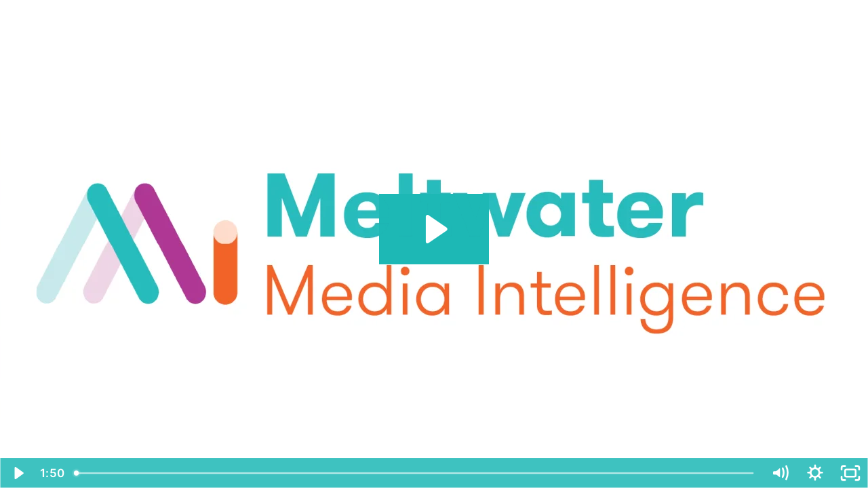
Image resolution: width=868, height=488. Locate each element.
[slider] (415, 473)
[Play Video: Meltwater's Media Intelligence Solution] (434, 229)
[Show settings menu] (815, 473)
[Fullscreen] (850, 473)
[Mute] (780, 473)
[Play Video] (18, 473)
